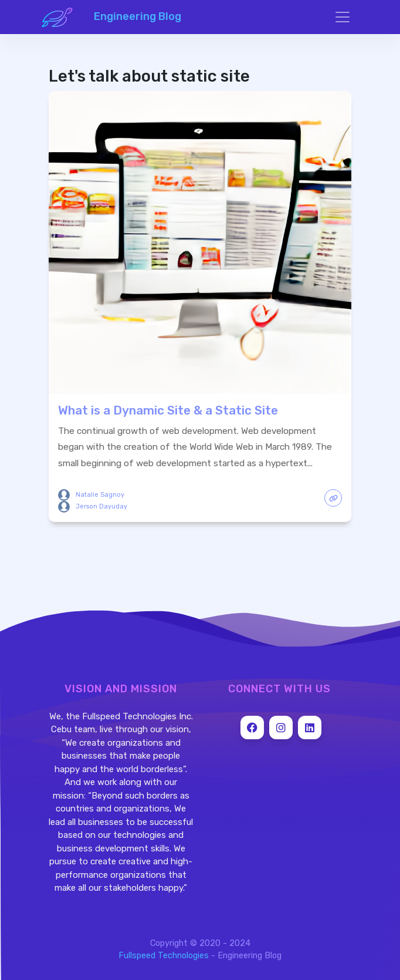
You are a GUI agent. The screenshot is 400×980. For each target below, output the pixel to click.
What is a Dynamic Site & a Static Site (168, 410)
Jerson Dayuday (101, 506)
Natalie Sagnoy (100, 495)
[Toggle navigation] (343, 17)
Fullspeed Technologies (164, 956)
